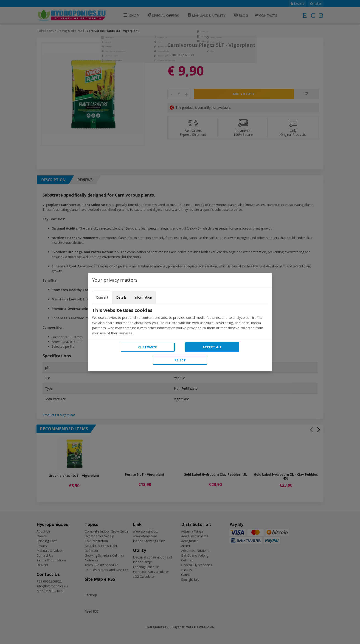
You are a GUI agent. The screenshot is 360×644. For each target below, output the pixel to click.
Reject (180, 360)
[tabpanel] (180, 322)
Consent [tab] (102, 297)
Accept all (212, 347)
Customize (148, 347)
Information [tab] (143, 297)
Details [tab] (121, 297)
